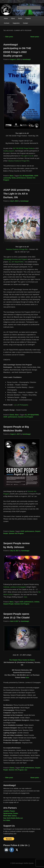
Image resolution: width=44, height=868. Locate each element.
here (26, 597)
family (14, 178)
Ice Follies (7, 820)
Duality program (9, 151)
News (11, 176)
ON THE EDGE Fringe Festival (23, 148)
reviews (37, 602)
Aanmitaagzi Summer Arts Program (15, 259)
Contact (25, 23)
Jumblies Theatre (9, 811)
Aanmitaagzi (26, 59)
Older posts (8, 37)
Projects (28, 18)
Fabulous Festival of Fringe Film (18, 161)
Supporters (16, 23)
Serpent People (9, 604)
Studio (20, 18)
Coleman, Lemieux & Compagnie (15, 587)
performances (21, 178)
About (13, 18)
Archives (7, 23)
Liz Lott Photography (21, 405)
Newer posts (36, 37)
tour (26, 770)
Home (6, 18)
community (7, 178)
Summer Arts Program (26, 417)
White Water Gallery (10, 816)
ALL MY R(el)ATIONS (26, 176)
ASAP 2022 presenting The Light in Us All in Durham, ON (17, 194)
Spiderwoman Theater (11, 813)
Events (12, 415)
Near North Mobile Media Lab (13, 818)
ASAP (36, 176)
